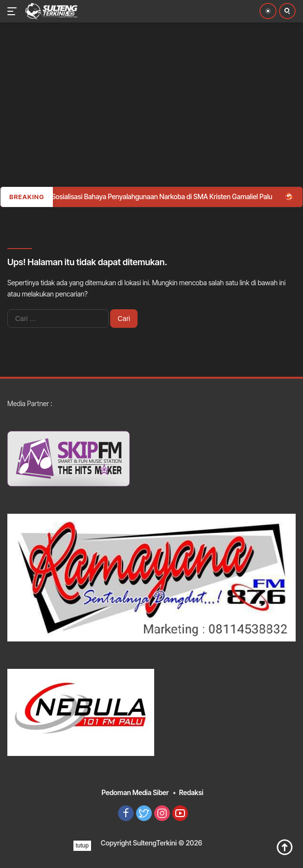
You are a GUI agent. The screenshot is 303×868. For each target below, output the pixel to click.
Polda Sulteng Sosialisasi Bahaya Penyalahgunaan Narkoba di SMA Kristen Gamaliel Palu (145, 196)
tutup (82, 845)
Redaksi (191, 792)
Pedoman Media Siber (135, 792)
